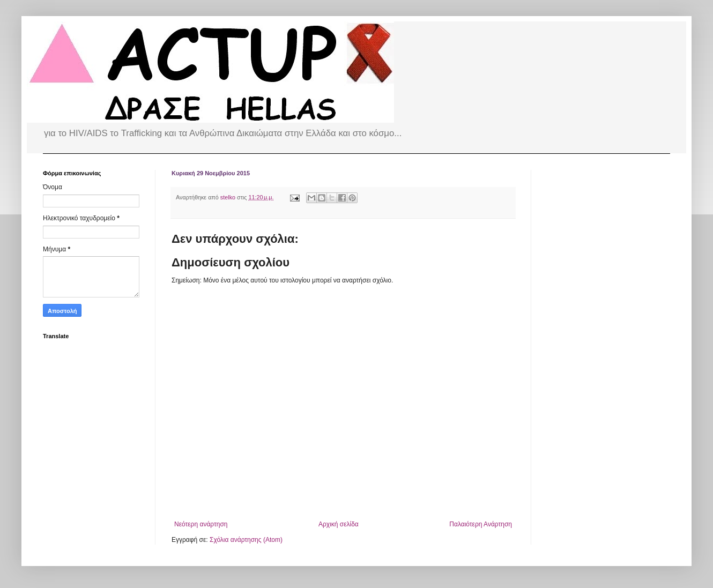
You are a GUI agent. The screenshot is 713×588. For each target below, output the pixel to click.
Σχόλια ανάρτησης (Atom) (246, 540)
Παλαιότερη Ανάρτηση (481, 524)
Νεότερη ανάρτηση (201, 524)
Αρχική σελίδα (339, 524)
